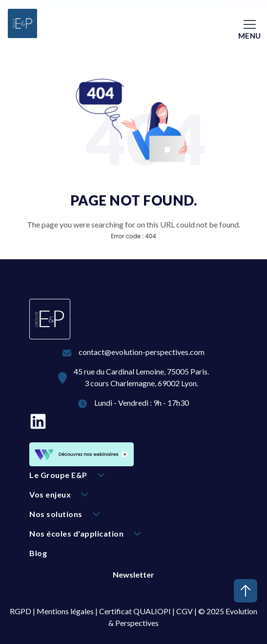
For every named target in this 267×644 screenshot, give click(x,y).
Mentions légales (65, 611)
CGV (185, 611)
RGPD (21, 611)
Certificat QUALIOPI (135, 611)
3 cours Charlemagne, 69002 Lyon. (141, 383)
